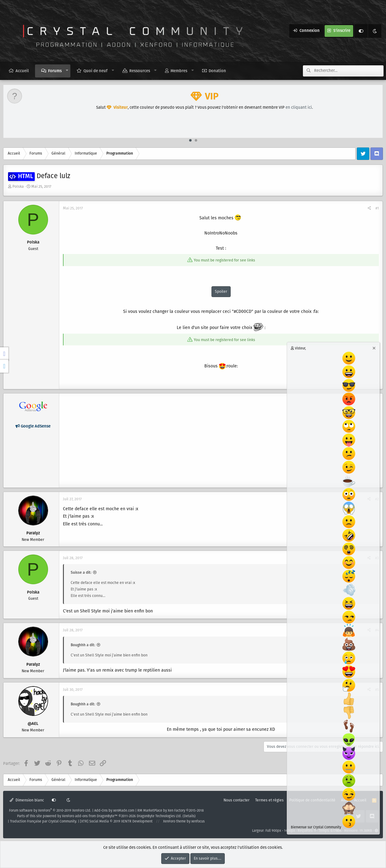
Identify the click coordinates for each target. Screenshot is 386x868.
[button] (67, 71)
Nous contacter (237, 800)
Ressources (140, 71)
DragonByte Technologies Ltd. (159, 816)
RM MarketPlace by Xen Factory (171, 811)
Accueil (22, 71)
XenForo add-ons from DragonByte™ (90, 816)
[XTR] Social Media (116, 822)
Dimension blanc (27, 800)
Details (189, 816)
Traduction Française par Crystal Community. (43, 822)
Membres (179, 71)
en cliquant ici (299, 108)
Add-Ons (101, 811)
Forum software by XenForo (50, 811)
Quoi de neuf (95, 71)
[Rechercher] (349, 71)
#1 (377, 208)
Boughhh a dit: (83, 645)
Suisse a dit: (81, 573)
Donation (217, 71)
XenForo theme (174, 822)
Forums (55, 71)
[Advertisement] (221, 441)
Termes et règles (269, 800)
